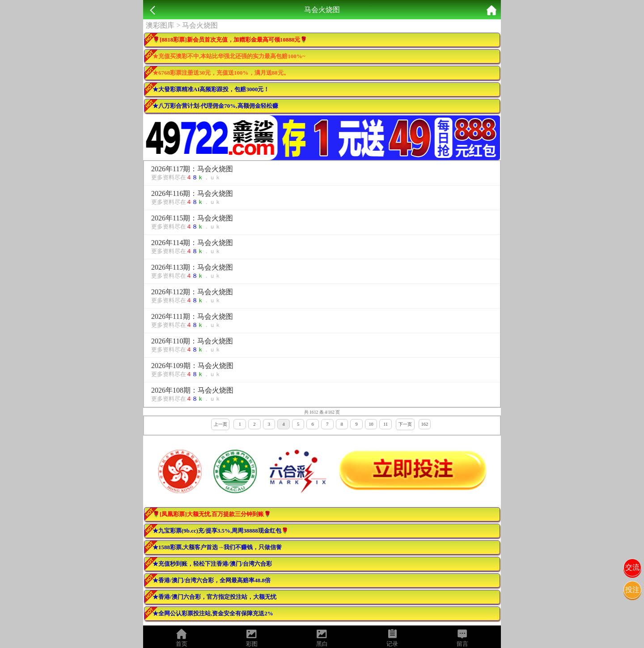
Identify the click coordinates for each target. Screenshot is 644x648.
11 (386, 424)
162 (425, 424)
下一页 (405, 424)
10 (371, 424)
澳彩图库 (160, 25)
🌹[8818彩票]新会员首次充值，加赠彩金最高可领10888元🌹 (230, 40)
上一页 (220, 424)
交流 (632, 567)
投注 (632, 590)
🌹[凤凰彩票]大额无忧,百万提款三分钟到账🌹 (212, 514)
